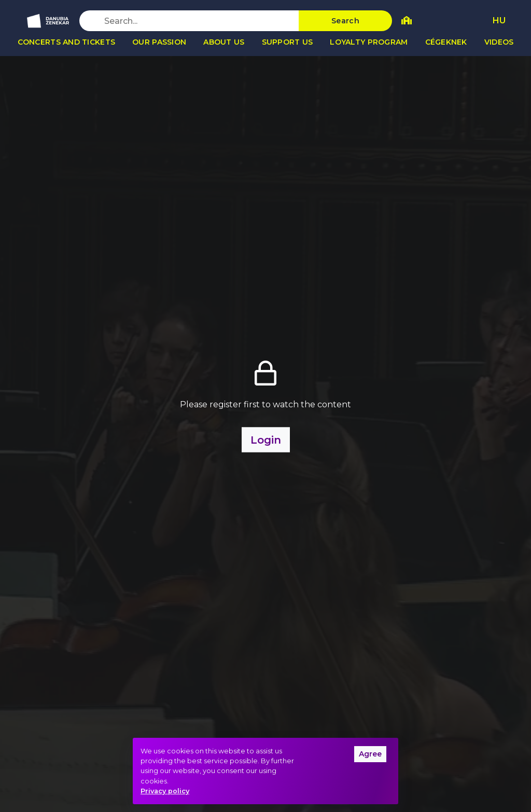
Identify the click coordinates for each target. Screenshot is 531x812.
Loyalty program (369, 42)
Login (266, 439)
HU (499, 20)
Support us (288, 42)
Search (345, 21)
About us (224, 42)
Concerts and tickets (67, 42)
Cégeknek (446, 42)
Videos (499, 42)
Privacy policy (165, 791)
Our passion (159, 42)
